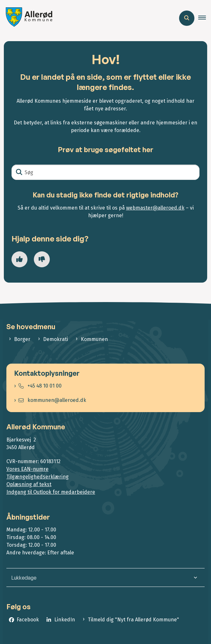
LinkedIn (65, 620)
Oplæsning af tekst (29, 484)
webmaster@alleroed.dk (155, 208)
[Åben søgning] (187, 18)
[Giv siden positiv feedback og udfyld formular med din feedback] (19, 259)
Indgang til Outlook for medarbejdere (51, 492)
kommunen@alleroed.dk (52, 400)
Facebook (28, 620)
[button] (205, 18)
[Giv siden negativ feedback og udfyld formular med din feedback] (42, 259)
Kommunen (94, 339)
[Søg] (105, 172)
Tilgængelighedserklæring (38, 477)
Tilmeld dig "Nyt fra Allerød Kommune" (133, 620)
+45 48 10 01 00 (40, 386)
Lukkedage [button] (24, 578)
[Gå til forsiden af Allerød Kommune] (27, 18)
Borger (22, 339)
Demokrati (56, 339)
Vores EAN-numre (27, 469)
